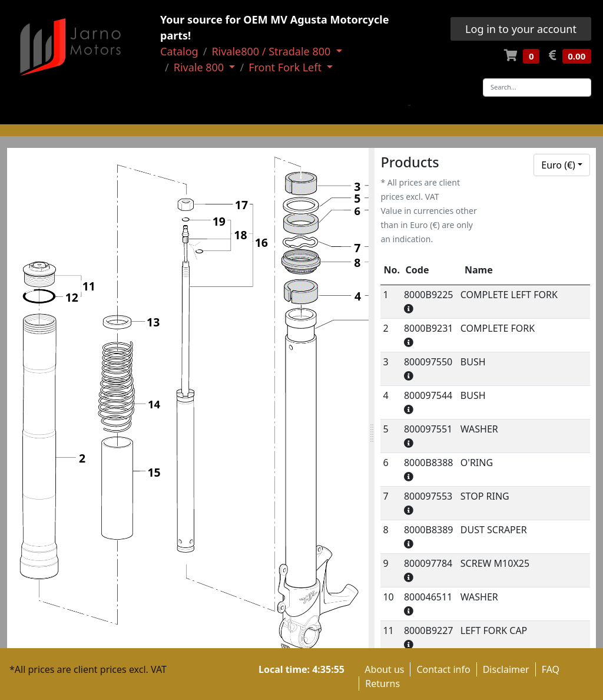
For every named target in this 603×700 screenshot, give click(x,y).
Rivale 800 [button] (200, 67)
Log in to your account (521, 29)
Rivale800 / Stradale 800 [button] (272, 51)
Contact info (443, 669)
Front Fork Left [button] (286, 67)
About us (384, 669)
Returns (382, 684)
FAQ (551, 669)
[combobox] (562, 165)
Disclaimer (506, 669)
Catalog (179, 51)
